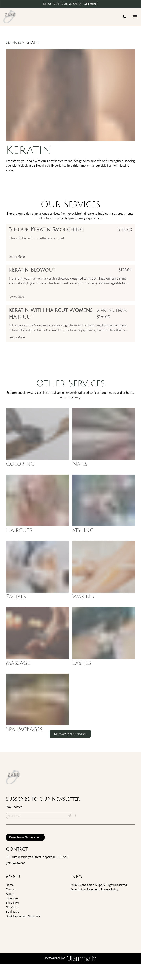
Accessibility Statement (85, 906)
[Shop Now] (12, 919)
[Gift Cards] (12, 923)
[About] (10, 910)
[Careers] (11, 905)
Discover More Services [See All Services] (70, 750)
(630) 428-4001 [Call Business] (16, 879)
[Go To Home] (10, 17)
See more (90, 4)
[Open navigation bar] (135, 17)
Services (13, 43)
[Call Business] (128, 17)
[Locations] (12, 914)
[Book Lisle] (12, 928)
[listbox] (25, 854)
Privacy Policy (110, 906)
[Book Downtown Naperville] (23, 932)
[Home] (10, 901)
